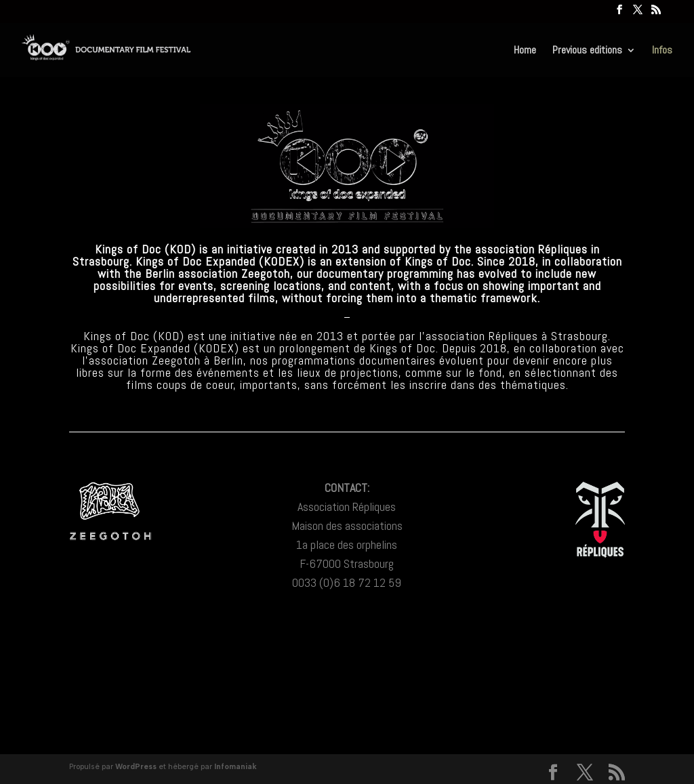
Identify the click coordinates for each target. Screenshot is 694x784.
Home (525, 51)
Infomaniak (236, 767)
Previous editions (587, 51)
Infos (662, 51)
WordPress (136, 767)
